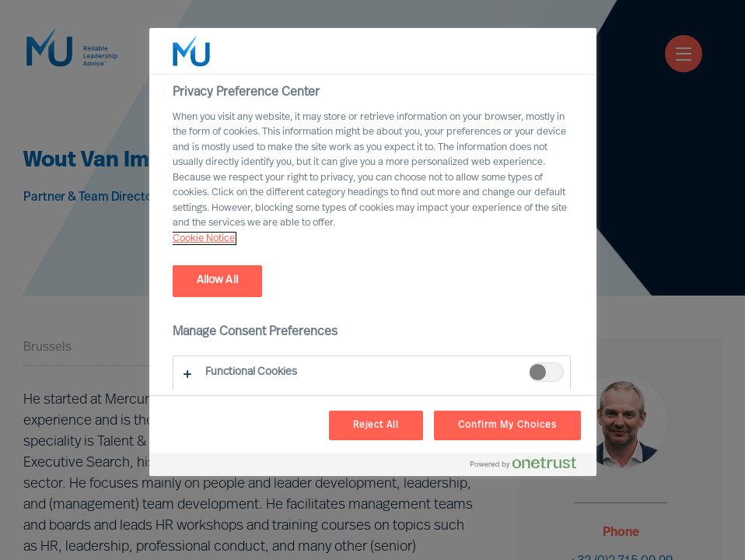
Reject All (376, 425)
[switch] (546, 372)
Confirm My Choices (507, 425)
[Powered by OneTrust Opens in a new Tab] (530, 466)
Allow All (217, 280)
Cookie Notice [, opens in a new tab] (204, 238)
